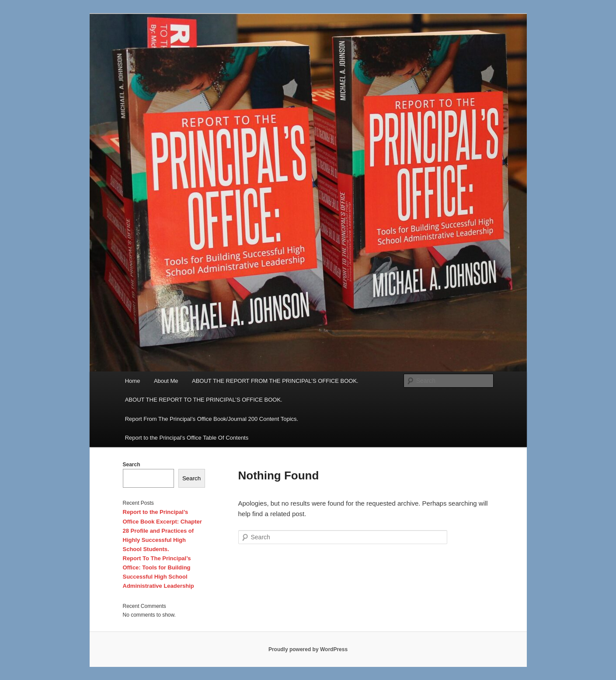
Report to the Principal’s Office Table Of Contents (187, 438)
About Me (166, 381)
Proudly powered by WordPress (308, 649)
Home (133, 381)
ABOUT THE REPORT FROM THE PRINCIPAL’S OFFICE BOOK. (275, 381)
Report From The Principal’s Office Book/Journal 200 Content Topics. (212, 419)
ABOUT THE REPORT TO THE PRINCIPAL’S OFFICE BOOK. (204, 400)
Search (132, 465)
